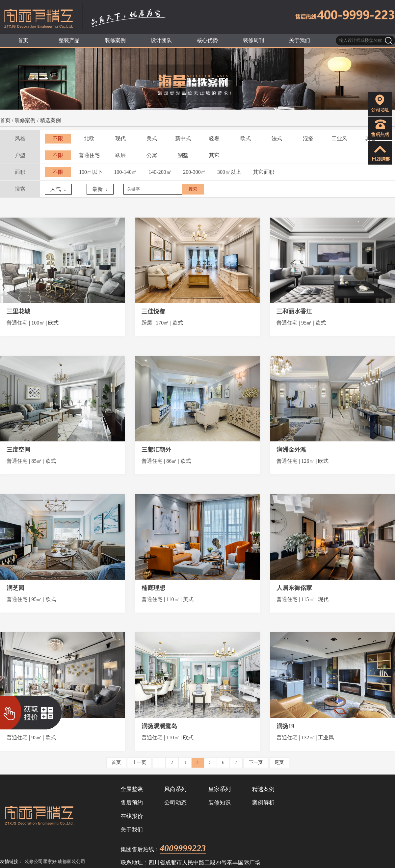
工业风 (339, 138)
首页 (5, 120)
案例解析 (263, 803)
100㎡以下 (91, 172)
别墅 (183, 155)
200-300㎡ (194, 172)
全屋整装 (132, 789)
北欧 (89, 138)
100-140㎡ (125, 172)
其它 (214, 155)
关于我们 (132, 830)
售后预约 (132, 803)
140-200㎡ (160, 172)
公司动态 (175, 803)
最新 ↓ (100, 189)
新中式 (183, 138)
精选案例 (50, 120)
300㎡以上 (229, 172)
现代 (120, 138)
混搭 (308, 138)
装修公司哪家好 (40, 862)
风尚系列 (175, 789)
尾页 (279, 763)
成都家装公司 (71, 862)
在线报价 (132, 816)
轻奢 (214, 138)
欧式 (246, 138)
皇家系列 (220, 789)
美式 (152, 138)
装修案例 (25, 120)
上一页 (139, 763)
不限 (58, 138)
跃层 (120, 155)
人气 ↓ (58, 189)
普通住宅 (89, 155)
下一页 (256, 763)
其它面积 (264, 172)
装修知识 (220, 803)
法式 (277, 138)
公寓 (152, 155)
